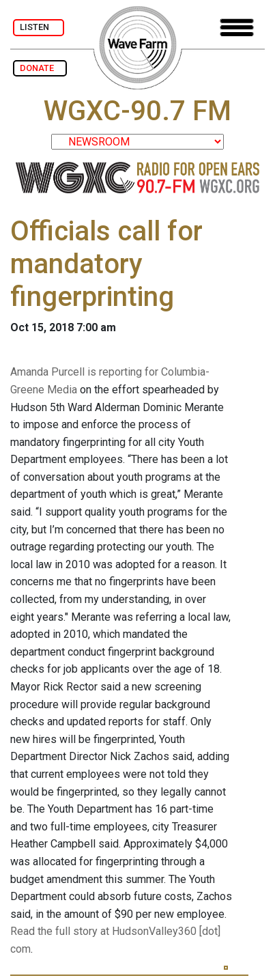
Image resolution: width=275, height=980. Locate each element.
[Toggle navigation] (237, 28)
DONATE (40, 68)
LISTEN (39, 27)
